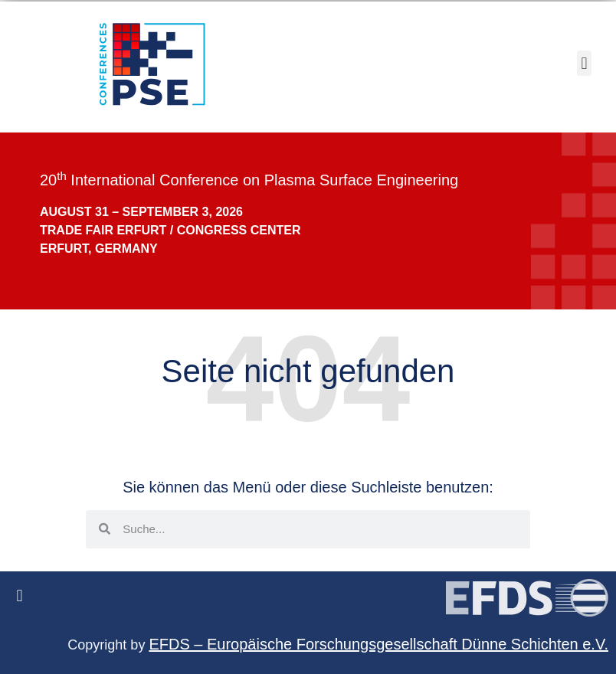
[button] (584, 63)
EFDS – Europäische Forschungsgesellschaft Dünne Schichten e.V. (378, 644)
